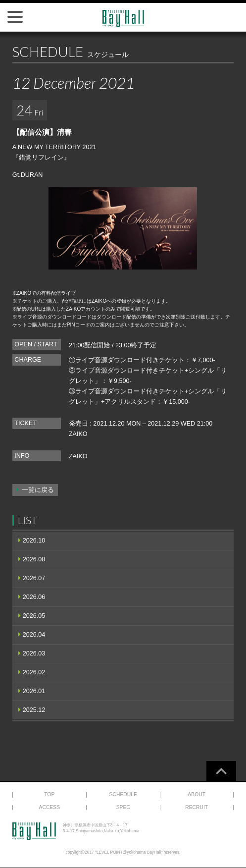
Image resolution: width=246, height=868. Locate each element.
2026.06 (34, 597)
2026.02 (34, 672)
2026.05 (34, 616)
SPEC (123, 807)
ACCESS (50, 807)
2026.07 (34, 578)
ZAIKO (78, 434)
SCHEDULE (123, 794)
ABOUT (197, 794)
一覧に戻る (38, 490)
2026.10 (34, 541)
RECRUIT (197, 807)
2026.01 (34, 691)
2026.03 (34, 653)
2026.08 (34, 559)
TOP (49, 794)
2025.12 (34, 710)
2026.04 (34, 635)
